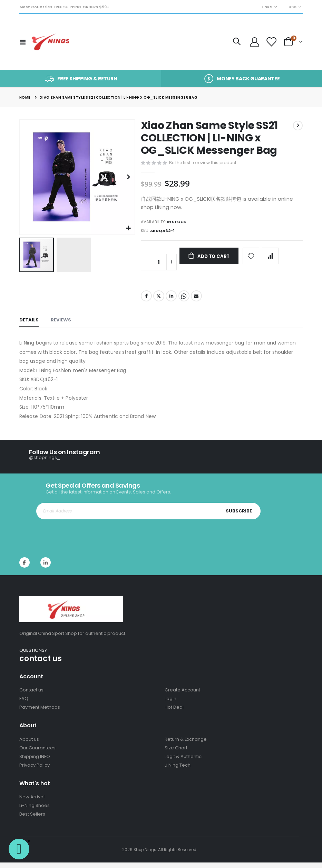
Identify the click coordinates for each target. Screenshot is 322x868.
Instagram (46, 568)
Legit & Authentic (183, 762)
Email (198, 301)
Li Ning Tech (178, 771)
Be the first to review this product (205, 163)
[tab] (29, 326)
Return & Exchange (186, 745)
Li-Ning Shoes (35, 811)
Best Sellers (32, 820)
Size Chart (176, 753)
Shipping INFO (35, 762)
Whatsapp (185, 301)
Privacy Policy (35, 771)
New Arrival (32, 802)
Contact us (31, 695)
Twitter (159, 301)
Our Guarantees (37, 753)
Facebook (146, 301)
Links (267, 7)
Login (170, 704)
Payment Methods (40, 713)
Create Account (182, 695)
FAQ (24, 704)
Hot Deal (174, 713)
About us (29, 745)
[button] (129, 228)
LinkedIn (172, 301)
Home (25, 97)
